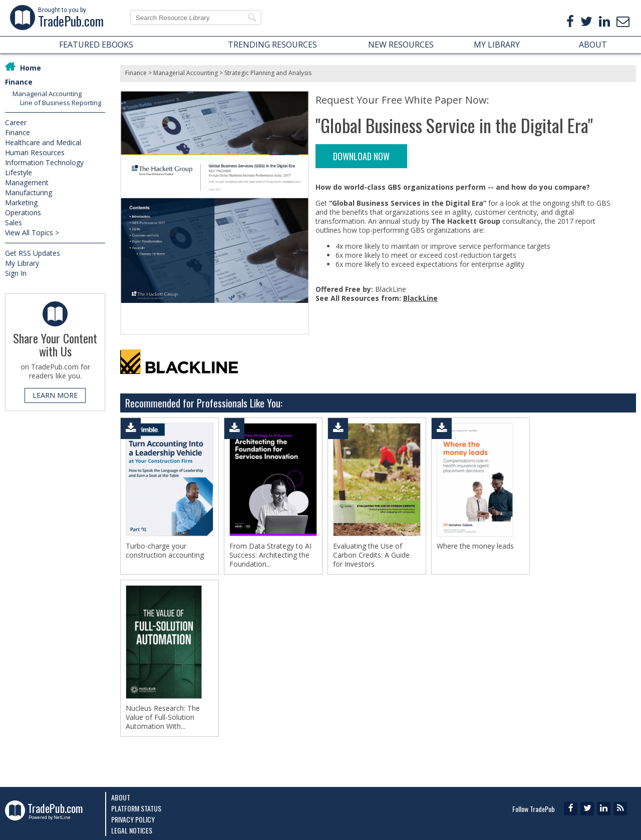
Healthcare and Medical (43, 142)
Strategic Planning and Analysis (268, 73)
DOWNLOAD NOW (361, 156)
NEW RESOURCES (401, 45)
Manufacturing (29, 192)
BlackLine (420, 298)
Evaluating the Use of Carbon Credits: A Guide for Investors (371, 555)
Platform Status (136, 808)
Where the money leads (475, 546)
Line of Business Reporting (61, 103)
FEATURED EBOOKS (96, 45)
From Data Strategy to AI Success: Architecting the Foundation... (270, 555)
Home (31, 68)
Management (27, 182)
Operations (23, 213)
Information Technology (44, 162)
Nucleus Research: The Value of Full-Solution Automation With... (163, 717)
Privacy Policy (133, 819)
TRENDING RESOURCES (272, 45)
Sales (14, 223)
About (121, 797)
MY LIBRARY (497, 45)
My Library (22, 263)
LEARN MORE (55, 395)
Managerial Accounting (47, 94)
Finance (19, 82)
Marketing (21, 202)
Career (16, 122)
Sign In (16, 273)
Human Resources (35, 152)
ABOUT (593, 45)
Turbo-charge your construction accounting (165, 551)
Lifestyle (19, 172)
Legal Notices (132, 830)
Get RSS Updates (33, 253)
